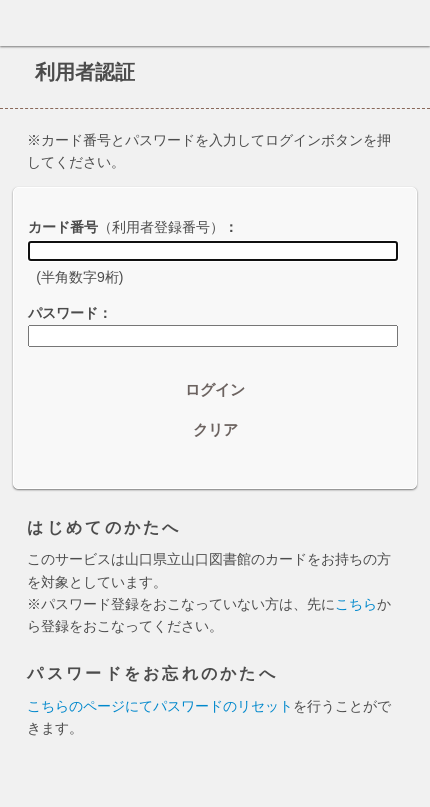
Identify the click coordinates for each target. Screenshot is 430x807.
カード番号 (126, 227)
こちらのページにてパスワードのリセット (160, 706)
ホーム (21, 23)
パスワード (63, 313)
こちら (356, 604)
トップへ (409, 784)
